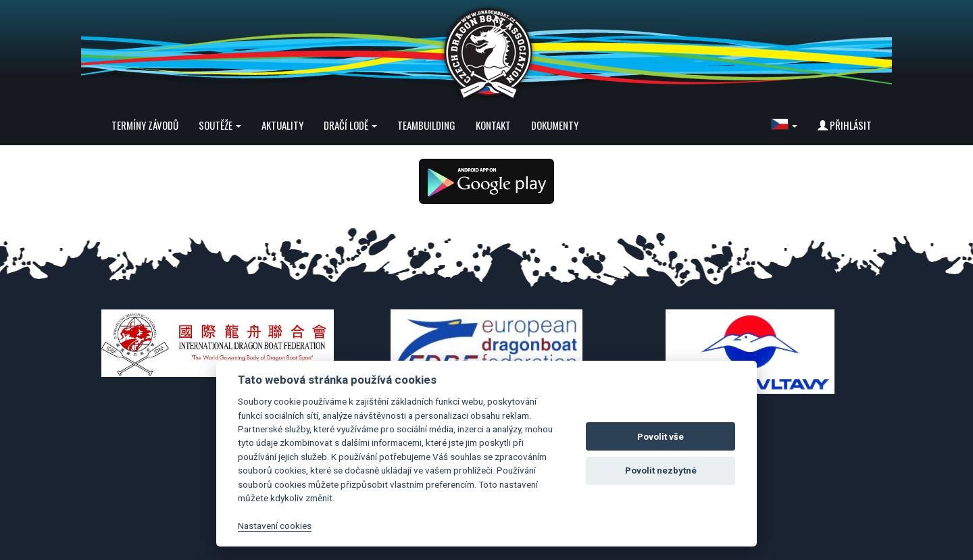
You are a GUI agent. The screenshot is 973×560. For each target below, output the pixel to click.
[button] (784, 125)
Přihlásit (845, 125)
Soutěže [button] (220, 125)
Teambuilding (426, 125)
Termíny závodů (145, 125)
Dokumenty (555, 125)
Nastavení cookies (275, 526)
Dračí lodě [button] (350, 125)
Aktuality (282, 125)
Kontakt (493, 125)
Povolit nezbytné (661, 470)
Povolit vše (660, 437)
